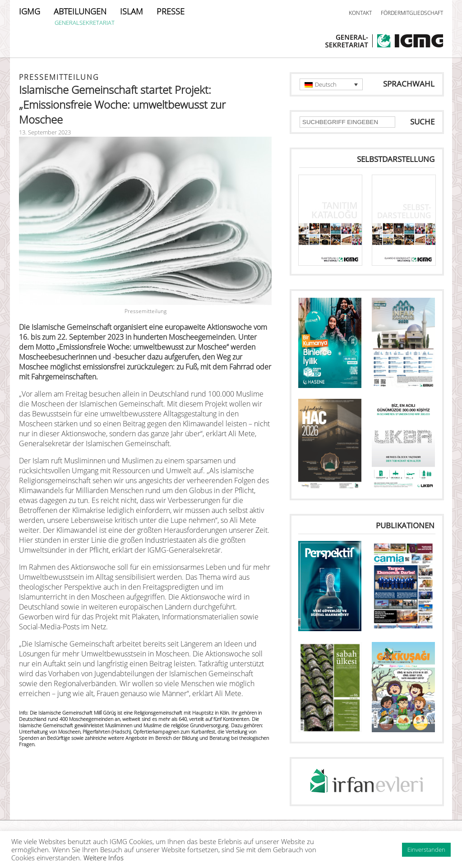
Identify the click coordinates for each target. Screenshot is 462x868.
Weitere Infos (104, 858)
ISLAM (132, 11)
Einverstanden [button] (426, 850)
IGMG (30, 11)
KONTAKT (360, 13)
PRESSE (171, 11)
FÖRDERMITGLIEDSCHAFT (412, 13)
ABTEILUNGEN (80, 11)
